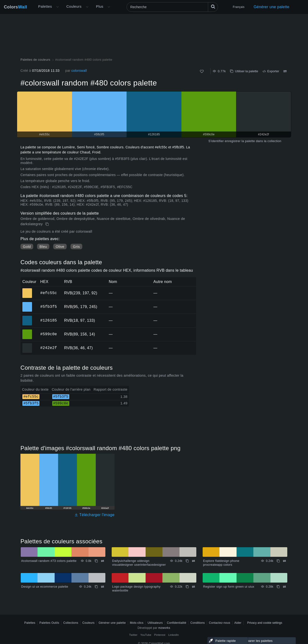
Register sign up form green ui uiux (229, 587)
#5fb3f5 (48, 307)
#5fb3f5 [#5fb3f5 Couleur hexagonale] (27, 303)
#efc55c (48, 293)
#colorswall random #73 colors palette (49, 561)
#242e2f (48, 348)
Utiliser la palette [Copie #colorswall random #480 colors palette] (244, 71)
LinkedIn (173, 635)
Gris (76, 246)
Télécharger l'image (94, 515)
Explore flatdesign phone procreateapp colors (221, 563)
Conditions (198, 623)
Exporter (271, 71)
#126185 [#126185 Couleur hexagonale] (27, 317)
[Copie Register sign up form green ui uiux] (278, 587)
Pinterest (160, 635)
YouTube (146, 635)
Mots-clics (137, 623)
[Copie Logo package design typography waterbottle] (187, 587)
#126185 (48, 320)
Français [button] (239, 7)
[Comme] (202, 71)
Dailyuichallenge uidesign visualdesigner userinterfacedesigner (139, 563)
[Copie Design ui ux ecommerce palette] (96, 587)
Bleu (43, 246)
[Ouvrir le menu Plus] (58, 7)
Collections (71, 623)
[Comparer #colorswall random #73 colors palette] (103, 561)
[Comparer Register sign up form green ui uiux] (284, 587)
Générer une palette (271, 7)
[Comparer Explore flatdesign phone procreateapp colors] (284, 561)
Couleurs (74, 6)
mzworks (164, 628)
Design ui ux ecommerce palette (45, 587)
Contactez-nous (220, 623)
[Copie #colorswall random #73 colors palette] (96, 561)
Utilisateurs (155, 623)
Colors (16, 7)
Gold (27, 246)
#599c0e (48, 334)
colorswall (79, 71)
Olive (60, 246)
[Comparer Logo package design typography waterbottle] (193, 587)
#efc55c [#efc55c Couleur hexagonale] (27, 290)
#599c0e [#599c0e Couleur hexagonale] (27, 331)
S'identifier (216, 141)
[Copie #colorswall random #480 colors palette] (48, 224)
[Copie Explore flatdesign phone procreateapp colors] (278, 561)
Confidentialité (176, 623)
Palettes (45, 6)
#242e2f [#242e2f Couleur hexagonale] (27, 345)
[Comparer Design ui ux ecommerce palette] (103, 587)
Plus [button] (100, 6)
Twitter (133, 635)
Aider (238, 623)
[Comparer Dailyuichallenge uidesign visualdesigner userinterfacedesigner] (193, 561)
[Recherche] (172, 7)
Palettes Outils (49, 623)
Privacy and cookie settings (265, 623)
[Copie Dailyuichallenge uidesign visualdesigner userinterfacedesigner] (187, 561)
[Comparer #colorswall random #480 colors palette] (285, 71)
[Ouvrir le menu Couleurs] (87, 7)
